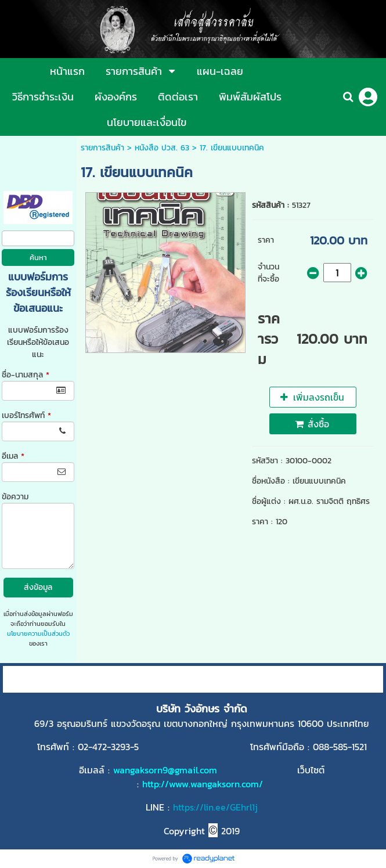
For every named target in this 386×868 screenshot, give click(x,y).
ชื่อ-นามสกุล (26, 375)
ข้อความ (15, 497)
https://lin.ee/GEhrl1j (215, 807)
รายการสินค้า (102, 148)
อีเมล (13, 456)
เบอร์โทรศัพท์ (26, 415)
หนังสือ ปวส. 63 (162, 148)
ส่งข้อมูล (38, 587)
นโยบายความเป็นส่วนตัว (38, 633)
